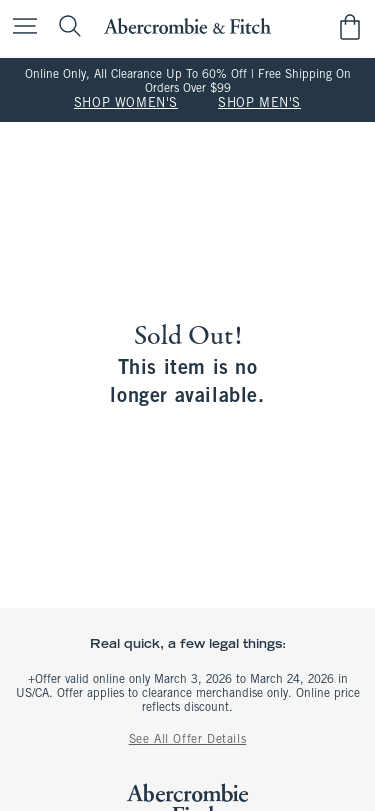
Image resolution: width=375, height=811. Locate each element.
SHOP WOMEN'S (126, 104)
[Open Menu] (20, 27)
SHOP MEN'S (259, 104)
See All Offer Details (188, 740)
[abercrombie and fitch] (187, 26)
